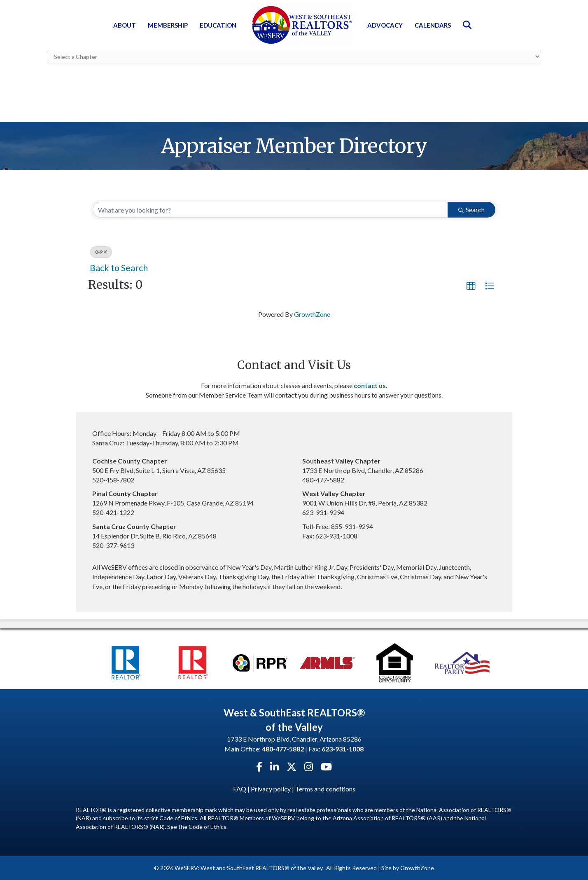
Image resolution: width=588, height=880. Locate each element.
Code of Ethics (208, 826)
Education (218, 25)
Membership (168, 25)
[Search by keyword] (270, 209)
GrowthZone (312, 314)
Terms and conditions (325, 788)
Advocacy (385, 25)
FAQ (240, 788)
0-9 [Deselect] (101, 252)
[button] (471, 286)
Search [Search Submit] (471, 209)
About (125, 25)
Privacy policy (271, 788)
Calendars (433, 25)
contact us (370, 385)
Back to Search (119, 267)
